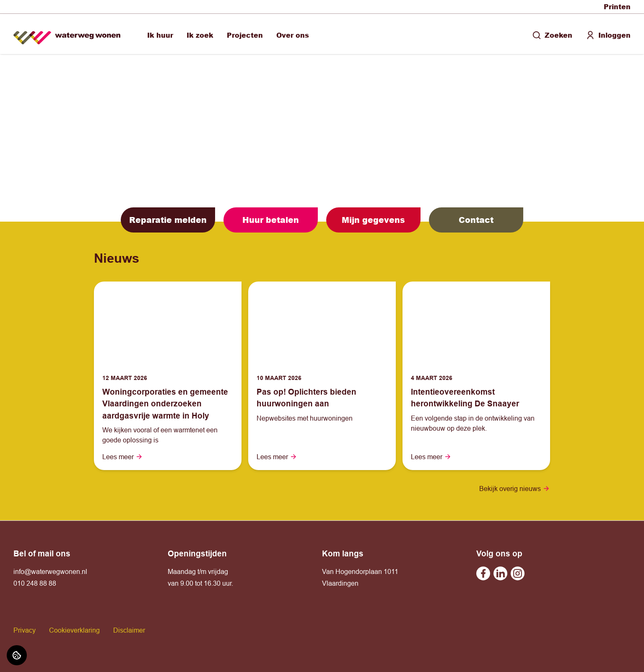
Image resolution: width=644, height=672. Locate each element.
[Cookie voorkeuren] (17, 655)
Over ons (293, 35)
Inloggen (608, 35)
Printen (617, 6)
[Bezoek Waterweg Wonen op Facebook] (483, 573)
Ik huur (160, 35)
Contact (476, 220)
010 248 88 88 (35, 583)
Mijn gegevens (373, 220)
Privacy (25, 630)
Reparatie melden (168, 220)
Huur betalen (271, 220)
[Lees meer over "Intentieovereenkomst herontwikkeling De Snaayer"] (476, 398)
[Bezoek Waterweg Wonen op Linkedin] (500, 573)
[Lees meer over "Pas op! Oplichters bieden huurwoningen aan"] (322, 398)
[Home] (67, 34)
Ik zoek (200, 35)
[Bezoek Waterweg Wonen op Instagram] (518, 573)
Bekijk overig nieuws (515, 488)
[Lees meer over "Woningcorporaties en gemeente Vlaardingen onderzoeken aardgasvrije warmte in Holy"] (168, 404)
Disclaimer (129, 630)
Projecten (245, 35)
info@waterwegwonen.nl (50, 571)
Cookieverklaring (74, 630)
